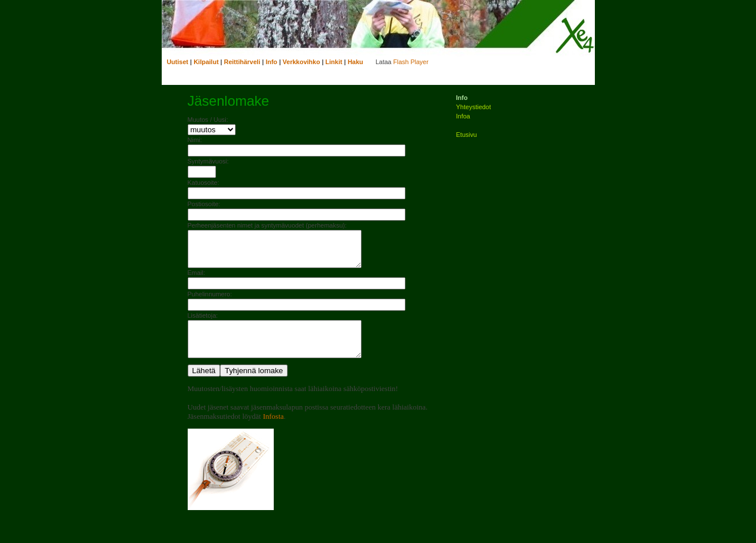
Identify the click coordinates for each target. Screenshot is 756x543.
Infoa (463, 116)
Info (271, 62)
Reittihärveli (242, 62)
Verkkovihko (301, 62)
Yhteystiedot (474, 107)
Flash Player (411, 62)
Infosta (273, 430)
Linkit (334, 62)
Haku (355, 62)
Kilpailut (206, 62)
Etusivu (467, 135)
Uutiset (178, 62)
